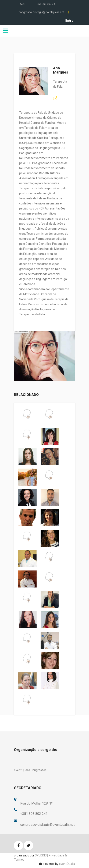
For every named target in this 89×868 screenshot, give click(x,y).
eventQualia (67, 864)
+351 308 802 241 (46, 4)
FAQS (22, 4)
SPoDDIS (41, 855)
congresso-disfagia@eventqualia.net (41, 12)
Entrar (70, 21)
